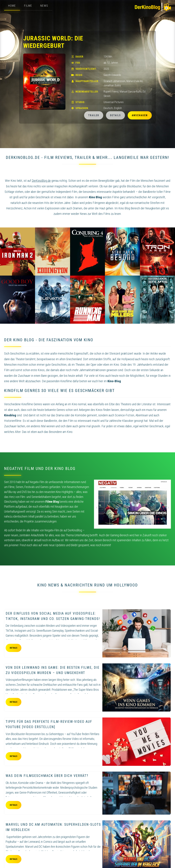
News (44, 6)
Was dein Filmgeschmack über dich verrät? (47, 776)
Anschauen (140, 115)
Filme (28, 6)
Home (12, 6)
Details (115, 115)
